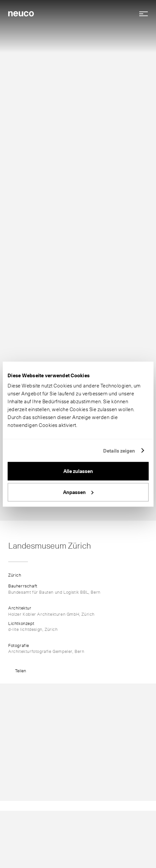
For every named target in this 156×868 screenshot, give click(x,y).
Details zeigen (119, 451)
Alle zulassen (78, 471)
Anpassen (78, 492)
